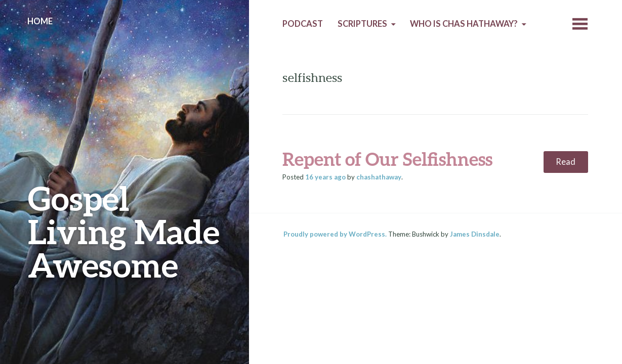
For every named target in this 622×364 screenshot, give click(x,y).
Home (40, 21)
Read (566, 162)
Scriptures (362, 24)
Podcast (303, 24)
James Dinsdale (475, 234)
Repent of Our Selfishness (387, 159)
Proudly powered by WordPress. (335, 234)
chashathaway (379, 177)
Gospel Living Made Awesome (124, 231)
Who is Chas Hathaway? (464, 24)
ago (325, 177)
